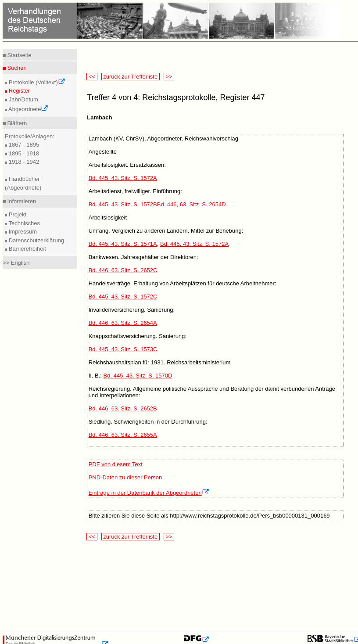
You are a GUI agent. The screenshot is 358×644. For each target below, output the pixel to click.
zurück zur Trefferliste (131, 77)
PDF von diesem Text (116, 464)
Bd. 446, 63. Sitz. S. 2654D (192, 204)
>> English (16, 263)
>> (169, 77)
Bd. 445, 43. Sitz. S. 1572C (123, 297)
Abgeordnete (28, 109)
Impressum (22, 232)
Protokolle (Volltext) (36, 82)
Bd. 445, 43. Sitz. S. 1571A (123, 244)
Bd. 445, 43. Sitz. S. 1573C (123, 349)
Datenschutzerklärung (36, 240)
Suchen (16, 68)
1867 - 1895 (23, 145)
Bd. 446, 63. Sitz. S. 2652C (123, 270)
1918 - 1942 (23, 162)
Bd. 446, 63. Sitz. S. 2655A (123, 435)
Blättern (16, 123)
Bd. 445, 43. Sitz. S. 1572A (123, 178)
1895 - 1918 (23, 153)
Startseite (19, 55)
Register (18, 91)
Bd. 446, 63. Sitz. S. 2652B (123, 408)
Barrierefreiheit (27, 249)
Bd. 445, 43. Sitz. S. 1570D (138, 376)
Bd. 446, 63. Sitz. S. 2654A (123, 323)
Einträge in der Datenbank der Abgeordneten (149, 493)
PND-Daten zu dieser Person (125, 477)
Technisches (23, 223)
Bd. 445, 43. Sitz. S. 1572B (123, 204)
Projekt (17, 214)
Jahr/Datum (23, 99)
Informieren (21, 201)
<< (92, 77)
